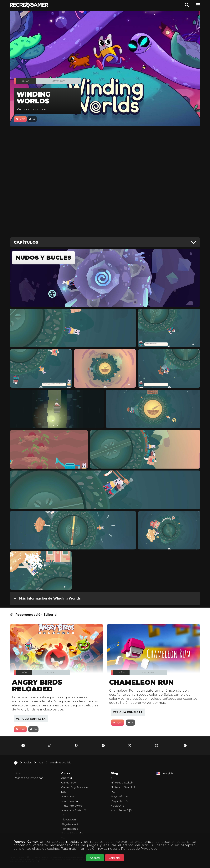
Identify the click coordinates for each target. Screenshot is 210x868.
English (168, 773)
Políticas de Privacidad (139, 849)
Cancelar (115, 858)
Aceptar (95, 858)
